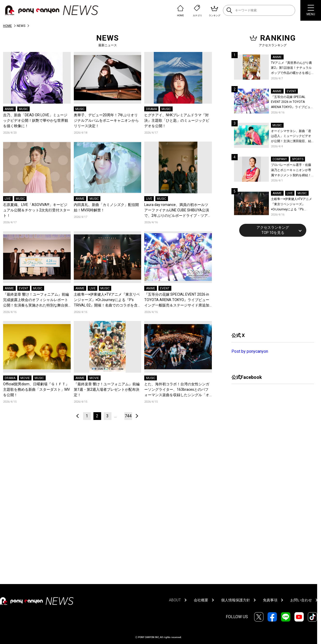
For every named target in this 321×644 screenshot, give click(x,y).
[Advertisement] (270, 284)
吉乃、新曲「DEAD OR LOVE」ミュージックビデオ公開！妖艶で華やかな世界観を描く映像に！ (36, 120)
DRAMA (151, 109)
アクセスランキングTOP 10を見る (273, 230)
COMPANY (280, 159)
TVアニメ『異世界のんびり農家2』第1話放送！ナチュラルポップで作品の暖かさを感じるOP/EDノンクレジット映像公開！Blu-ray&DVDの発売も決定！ (292, 68)
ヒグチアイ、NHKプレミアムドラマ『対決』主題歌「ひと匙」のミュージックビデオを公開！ (177, 120)
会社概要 (201, 600)
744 (128, 416)
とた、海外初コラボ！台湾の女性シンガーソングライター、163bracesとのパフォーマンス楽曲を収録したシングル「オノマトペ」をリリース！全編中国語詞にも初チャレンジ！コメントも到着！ (177, 390)
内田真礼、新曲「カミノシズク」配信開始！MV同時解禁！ (106, 207)
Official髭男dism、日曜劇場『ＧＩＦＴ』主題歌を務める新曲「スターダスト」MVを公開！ (37, 389)
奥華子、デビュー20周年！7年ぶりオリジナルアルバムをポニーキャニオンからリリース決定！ (106, 120)
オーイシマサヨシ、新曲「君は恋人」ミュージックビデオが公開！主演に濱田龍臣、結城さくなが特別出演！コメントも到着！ (291, 137)
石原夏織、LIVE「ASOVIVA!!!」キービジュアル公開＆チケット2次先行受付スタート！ (37, 210)
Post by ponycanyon (250, 351)
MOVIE (25, 378)
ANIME (9, 109)
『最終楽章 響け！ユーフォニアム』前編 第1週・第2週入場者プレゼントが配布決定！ (107, 389)
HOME (7, 26)
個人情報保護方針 (236, 600)
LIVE (8, 199)
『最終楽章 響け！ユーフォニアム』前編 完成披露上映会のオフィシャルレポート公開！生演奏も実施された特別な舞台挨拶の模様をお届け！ (36, 300)
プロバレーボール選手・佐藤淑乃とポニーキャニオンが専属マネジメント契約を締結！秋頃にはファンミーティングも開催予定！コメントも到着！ (291, 170)
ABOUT (175, 600)
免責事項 (270, 600)
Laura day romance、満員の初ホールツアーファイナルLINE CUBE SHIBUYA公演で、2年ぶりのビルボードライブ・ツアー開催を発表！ (178, 210)
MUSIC (23, 109)
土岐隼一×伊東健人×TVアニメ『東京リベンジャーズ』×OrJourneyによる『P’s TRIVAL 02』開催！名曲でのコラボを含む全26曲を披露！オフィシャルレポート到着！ (107, 300)
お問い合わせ (301, 600)
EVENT (24, 288)
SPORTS (298, 159)
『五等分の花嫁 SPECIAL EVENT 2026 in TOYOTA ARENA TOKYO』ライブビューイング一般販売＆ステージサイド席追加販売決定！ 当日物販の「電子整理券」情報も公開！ (177, 300)
